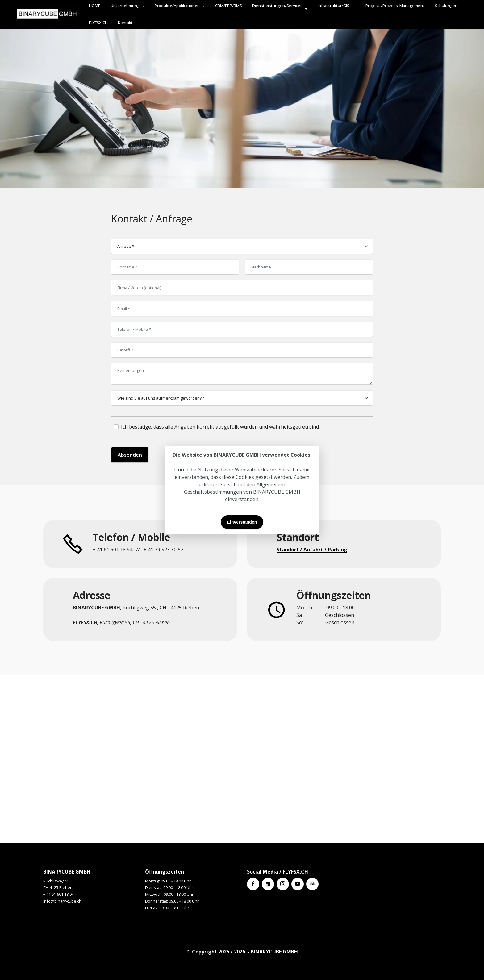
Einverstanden (242, 522)
